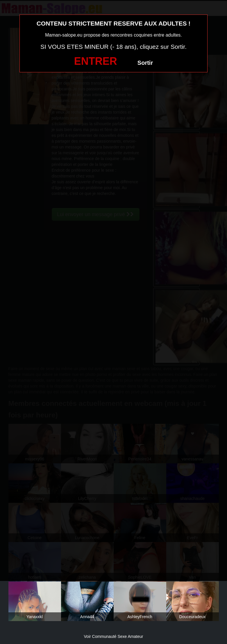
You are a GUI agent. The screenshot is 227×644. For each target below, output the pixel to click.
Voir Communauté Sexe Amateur (114, 636)
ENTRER (96, 61)
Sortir (145, 63)
